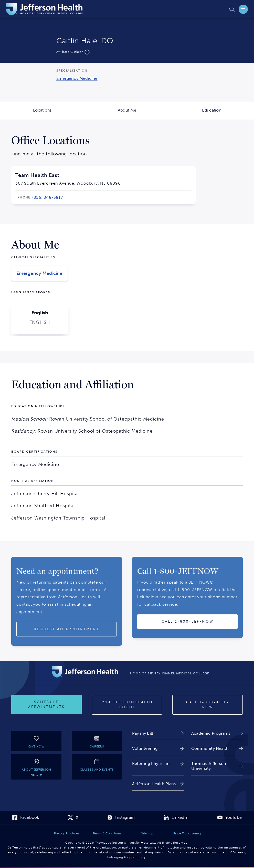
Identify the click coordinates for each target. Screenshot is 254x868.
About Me (144, 113)
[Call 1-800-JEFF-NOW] (208, 705)
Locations (59, 113)
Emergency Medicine (39, 273)
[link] (77, 78)
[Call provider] (187, 622)
